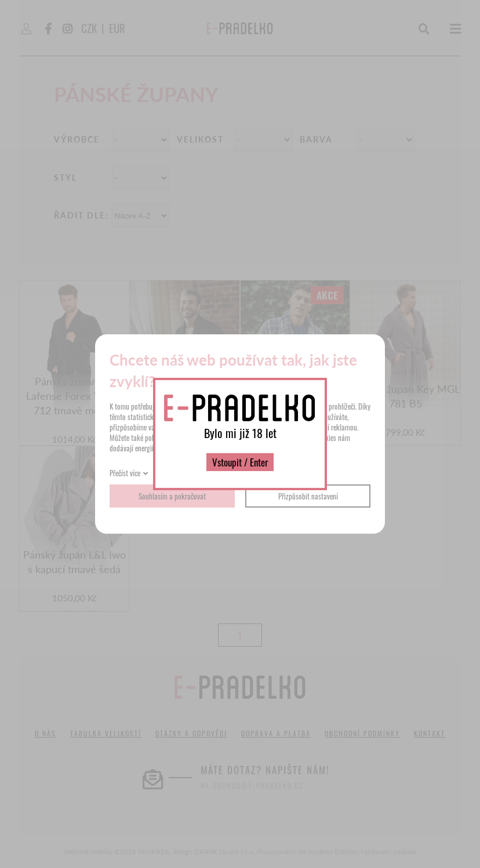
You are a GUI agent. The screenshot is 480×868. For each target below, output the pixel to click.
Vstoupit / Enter (240, 462)
